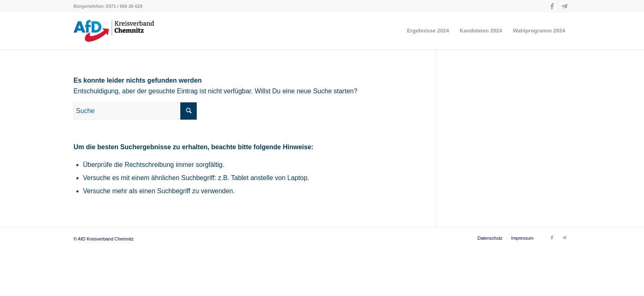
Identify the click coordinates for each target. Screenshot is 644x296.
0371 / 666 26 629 (124, 6)
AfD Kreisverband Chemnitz (106, 239)
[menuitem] (428, 31)
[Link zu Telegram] (564, 6)
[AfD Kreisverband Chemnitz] (114, 31)
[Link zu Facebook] (552, 6)
